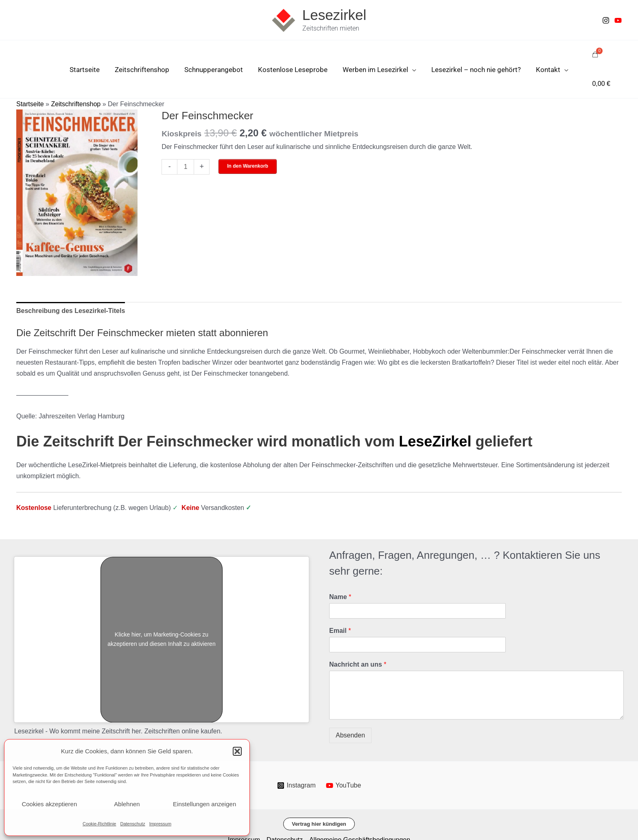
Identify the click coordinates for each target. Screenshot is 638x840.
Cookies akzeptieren (49, 804)
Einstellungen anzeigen (204, 804)
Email (340, 602)
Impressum (160, 824)
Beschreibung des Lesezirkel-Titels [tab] (71, 282)
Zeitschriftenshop (76, 75)
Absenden (350, 707)
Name (340, 568)
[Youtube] (618, 20)
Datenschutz (132, 824)
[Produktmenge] (186, 139)
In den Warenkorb (248, 138)
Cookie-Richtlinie (99, 824)
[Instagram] (606, 20)
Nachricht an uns (358, 636)
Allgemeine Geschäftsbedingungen (360, 811)
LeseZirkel (435, 413)
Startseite (30, 75)
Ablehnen (127, 804)
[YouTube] (343, 757)
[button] (237, 751)
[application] (411, 55)
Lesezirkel (334, 15)
